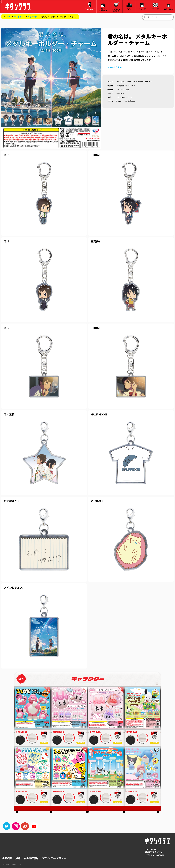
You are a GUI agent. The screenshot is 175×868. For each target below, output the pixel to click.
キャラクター (33, 17)
